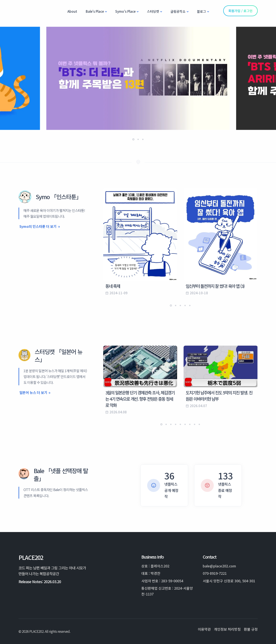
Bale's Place (95, 11)
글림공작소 (178, 11)
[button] (133, 139)
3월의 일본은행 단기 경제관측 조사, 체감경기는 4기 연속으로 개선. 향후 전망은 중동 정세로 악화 (140, 399)
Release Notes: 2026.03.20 (40, 582)
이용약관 (204, 629)
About (72, 11)
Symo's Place (125, 11)
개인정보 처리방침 (227, 629)
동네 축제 (113, 286)
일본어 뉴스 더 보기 (33, 392)
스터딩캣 (153, 11)
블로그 (201, 11)
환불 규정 (251, 629)
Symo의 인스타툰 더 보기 (38, 226)
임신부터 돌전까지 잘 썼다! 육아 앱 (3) (215, 286)
